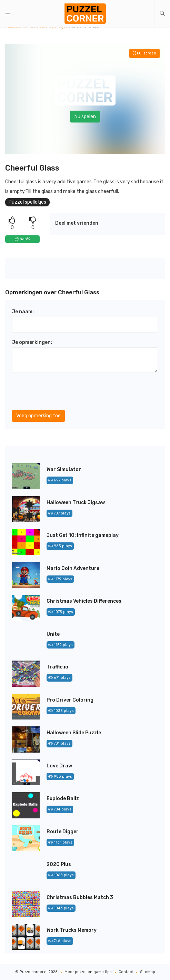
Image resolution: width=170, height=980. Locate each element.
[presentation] (64, 391)
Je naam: (23, 312)
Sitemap (148, 972)
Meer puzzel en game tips (88, 972)
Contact (126, 972)
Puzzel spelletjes (27, 202)
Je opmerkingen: (32, 342)
